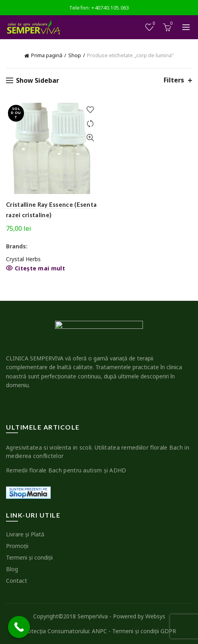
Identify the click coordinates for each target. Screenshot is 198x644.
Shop (75, 55)
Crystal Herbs (23, 259)
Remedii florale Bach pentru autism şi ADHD (66, 470)
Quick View (90, 138)
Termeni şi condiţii (29, 557)
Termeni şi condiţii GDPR (144, 631)
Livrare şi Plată (25, 534)
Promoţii (17, 546)
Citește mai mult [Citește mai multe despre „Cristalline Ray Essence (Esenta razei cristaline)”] (40, 268)
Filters (174, 80)
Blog (12, 569)
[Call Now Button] (19, 627)
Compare (90, 124)
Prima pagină (47, 55)
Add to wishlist (90, 110)
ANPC (99, 631)
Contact (17, 581)
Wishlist (153, 24)
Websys (155, 616)
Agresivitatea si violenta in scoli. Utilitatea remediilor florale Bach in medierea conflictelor (98, 452)
